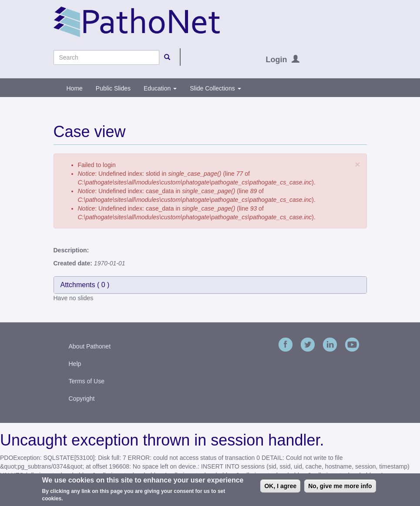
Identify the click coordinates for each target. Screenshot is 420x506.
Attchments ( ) (85, 285)
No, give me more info (340, 488)
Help (75, 364)
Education (160, 88)
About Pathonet (90, 346)
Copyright (82, 399)
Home (75, 88)
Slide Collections (215, 88)
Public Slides (113, 88)
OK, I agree (280, 488)
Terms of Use (87, 381)
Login (277, 60)
